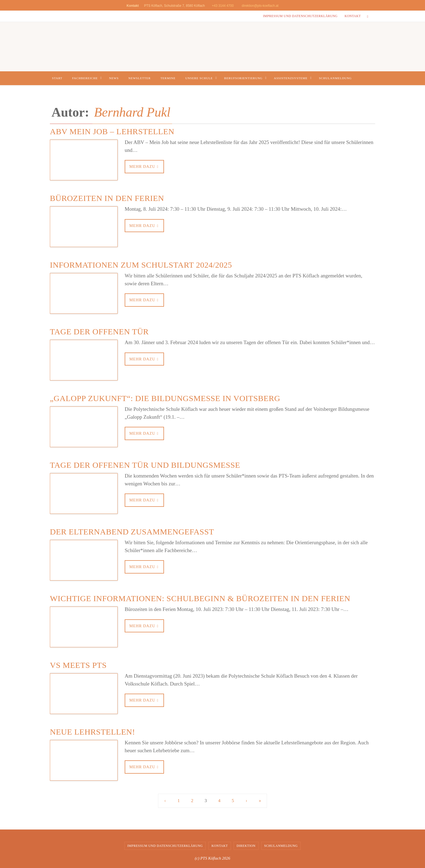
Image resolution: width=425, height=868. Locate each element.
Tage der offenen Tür (99, 331)
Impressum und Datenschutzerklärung (300, 16)
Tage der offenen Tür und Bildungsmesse (145, 465)
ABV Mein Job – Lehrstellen (112, 131)
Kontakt (353, 16)
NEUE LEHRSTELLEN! (92, 732)
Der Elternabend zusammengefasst (132, 532)
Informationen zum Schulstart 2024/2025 (141, 265)
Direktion (246, 846)
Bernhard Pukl (132, 112)
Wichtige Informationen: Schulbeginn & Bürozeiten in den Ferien (200, 598)
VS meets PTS (78, 665)
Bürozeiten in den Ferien (107, 198)
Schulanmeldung (281, 846)
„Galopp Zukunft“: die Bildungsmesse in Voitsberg (165, 398)
